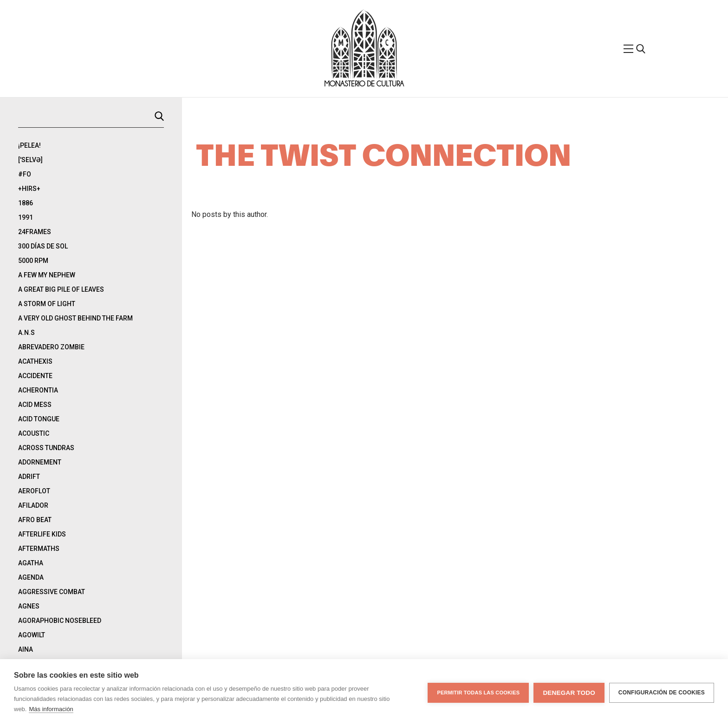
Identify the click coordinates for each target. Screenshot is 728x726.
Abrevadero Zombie (51, 347)
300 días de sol (43, 246)
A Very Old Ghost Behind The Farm (75, 318)
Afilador (33, 505)
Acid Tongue (39, 419)
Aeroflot (34, 491)
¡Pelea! (29, 145)
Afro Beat (35, 520)
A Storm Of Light (47, 304)
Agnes (29, 606)
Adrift (29, 477)
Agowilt (32, 635)
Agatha (31, 563)
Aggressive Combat (52, 592)
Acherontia (38, 390)
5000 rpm (33, 261)
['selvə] (30, 160)
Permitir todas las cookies (478, 693)
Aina (26, 649)
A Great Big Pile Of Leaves (61, 289)
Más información (51, 709)
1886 (26, 203)
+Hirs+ (29, 189)
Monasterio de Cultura (364, 84)
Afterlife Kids (42, 534)
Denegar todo (569, 693)
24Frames (35, 232)
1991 (26, 217)
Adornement (40, 462)
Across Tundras (46, 448)
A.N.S (26, 333)
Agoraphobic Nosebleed (60, 621)
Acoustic (34, 433)
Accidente (35, 376)
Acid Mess (35, 405)
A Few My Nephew (47, 275)
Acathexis (35, 361)
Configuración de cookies (662, 693)
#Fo (25, 174)
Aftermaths (39, 549)
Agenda (31, 577)
